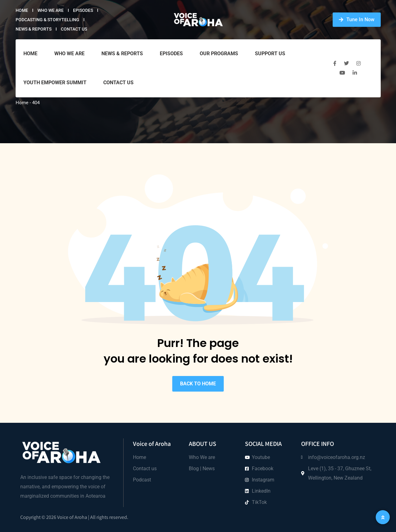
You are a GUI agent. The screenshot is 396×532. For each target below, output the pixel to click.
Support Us (270, 54)
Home (22, 10)
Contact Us (74, 29)
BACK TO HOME (198, 384)
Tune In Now (357, 20)
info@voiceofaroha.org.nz (337, 457)
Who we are (51, 10)
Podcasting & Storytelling (47, 20)
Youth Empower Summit (55, 83)
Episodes (83, 10)
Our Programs (219, 54)
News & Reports (34, 29)
